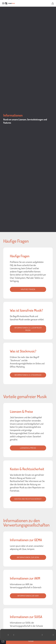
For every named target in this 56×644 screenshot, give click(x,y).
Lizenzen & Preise (28, 448)
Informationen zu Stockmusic (28, 375)
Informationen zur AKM (28, 596)
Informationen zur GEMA (28, 557)
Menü (3, 3)
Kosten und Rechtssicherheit (28, 499)
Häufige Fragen (28, 289)
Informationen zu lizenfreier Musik (28, 329)
